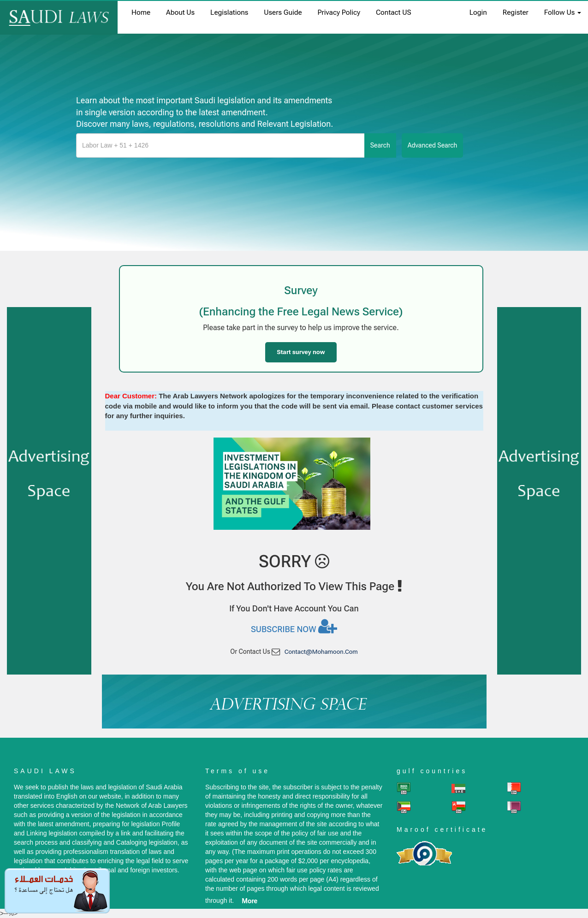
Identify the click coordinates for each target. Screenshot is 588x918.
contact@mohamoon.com (321, 652)
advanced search (433, 145)
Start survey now (301, 352)
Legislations (229, 12)
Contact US (394, 12)
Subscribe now (294, 626)
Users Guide (283, 12)
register (516, 12)
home (141, 12)
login (478, 12)
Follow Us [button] (563, 12)
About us (180, 12)
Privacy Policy (339, 12)
